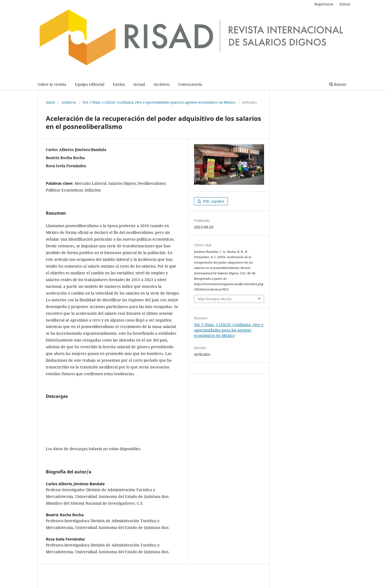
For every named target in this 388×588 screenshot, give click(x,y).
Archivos (162, 84)
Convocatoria (190, 84)
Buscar (338, 84)
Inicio (51, 102)
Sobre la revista (52, 84)
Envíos (119, 84)
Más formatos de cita (215, 299)
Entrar (345, 4)
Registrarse (324, 4)
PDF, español (213, 201)
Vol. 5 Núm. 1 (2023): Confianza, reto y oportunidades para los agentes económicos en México (159, 102)
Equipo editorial (90, 84)
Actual (139, 84)
